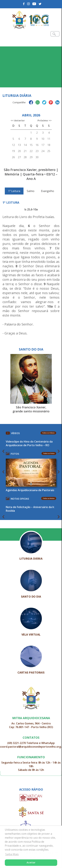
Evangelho (48, 191)
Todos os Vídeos (48, 433)
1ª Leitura (14, 191)
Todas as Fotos (49, 453)
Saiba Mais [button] (12, 854)
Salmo (31, 191)
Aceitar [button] (31, 862)
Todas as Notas (49, 498)
